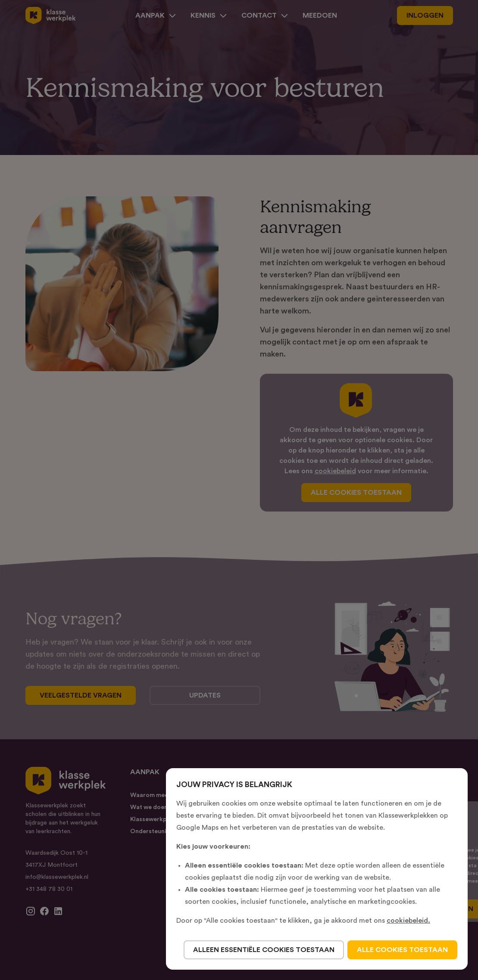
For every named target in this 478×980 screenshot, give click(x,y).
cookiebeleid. (408, 921)
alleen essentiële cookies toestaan (264, 950)
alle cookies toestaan (402, 950)
